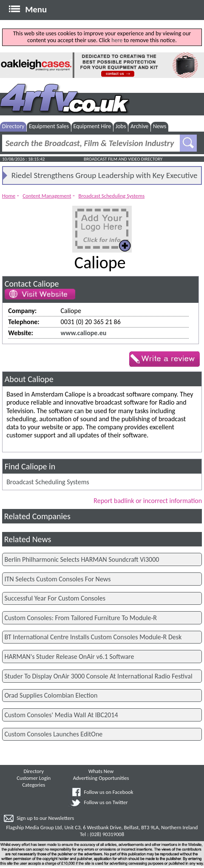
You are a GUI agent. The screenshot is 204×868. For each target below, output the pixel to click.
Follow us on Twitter (106, 802)
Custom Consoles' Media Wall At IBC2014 (61, 715)
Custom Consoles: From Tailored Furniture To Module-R (81, 618)
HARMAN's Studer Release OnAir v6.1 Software (69, 657)
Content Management (47, 196)
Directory (13, 126)
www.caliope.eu (84, 333)
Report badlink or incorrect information (148, 501)
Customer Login (34, 778)
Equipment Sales (49, 126)
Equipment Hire (92, 126)
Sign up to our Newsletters (45, 818)
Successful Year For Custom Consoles (55, 598)
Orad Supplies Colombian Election (51, 695)
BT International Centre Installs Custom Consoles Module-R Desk (93, 637)
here (117, 40)
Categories (34, 785)
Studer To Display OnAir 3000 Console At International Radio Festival (99, 676)
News (160, 126)
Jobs (121, 126)
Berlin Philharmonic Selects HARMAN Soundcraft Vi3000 (82, 559)
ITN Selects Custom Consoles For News (58, 579)
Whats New (101, 771)
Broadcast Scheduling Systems (112, 196)
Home (9, 196)
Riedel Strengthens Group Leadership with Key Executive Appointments (105, 177)
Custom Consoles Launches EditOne (54, 734)
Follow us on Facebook (109, 792)
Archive (139, 126)
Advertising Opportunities (101, 778)
